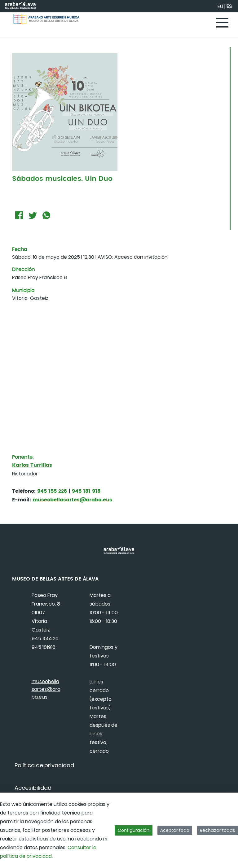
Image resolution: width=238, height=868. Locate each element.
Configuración (134, 830)
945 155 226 (52, 491)
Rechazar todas (218, 830)
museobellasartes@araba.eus (72, 500)
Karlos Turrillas (32, 465)
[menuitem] (44, 765)
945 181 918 (86, 491)
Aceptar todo (175, 830)
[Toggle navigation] (223, 23)
